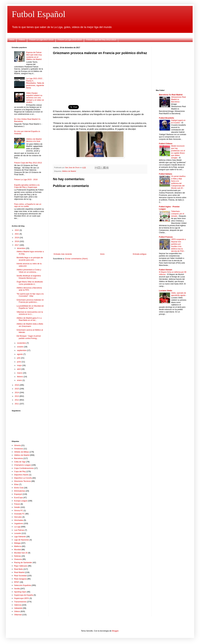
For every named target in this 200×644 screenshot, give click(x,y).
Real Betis (18, 569)
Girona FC (19, 510)
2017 (17, 245)
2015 (17, 389)
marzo (20, 373)
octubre (21, 347)
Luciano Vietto (166, 291)
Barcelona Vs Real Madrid (171, 95)
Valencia (18, 605)
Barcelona (18, 458)
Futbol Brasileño (167, 118)
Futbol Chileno (166, 144)
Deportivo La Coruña (23, 478)
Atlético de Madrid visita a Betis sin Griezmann (30, 325)
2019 (17, 238)
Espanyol (18, 494)
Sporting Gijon (20, 592)
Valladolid (18, 608)
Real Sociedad (20, 576)
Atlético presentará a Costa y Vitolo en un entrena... (29, 271)
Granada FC (19, 514)
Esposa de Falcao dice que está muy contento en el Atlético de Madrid (34, 56)
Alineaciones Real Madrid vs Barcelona (178, 99)
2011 (17, 404)
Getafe (17, 507)
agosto (20, 354)
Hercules (18, 517)
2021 (17, 234)
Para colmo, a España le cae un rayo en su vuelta (28, 205)
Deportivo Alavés (21, 475)
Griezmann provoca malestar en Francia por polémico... (30, 301)
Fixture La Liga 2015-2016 (70, 40)
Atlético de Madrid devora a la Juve (34, 140)
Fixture (17, 504)
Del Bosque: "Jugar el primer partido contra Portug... (29, 337)
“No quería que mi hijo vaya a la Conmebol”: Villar (30, 295)
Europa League (21, 501)
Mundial (17, 550)
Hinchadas (19, 520)
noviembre (22, 343)
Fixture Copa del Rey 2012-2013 (101, 40)
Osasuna (18, 559)
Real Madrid (19, 572)
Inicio (12, 40)
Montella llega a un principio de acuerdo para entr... (30, 259)
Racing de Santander (23, 562)
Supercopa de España (24, 595)
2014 (17, 392)
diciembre (21, 248)
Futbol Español (39, 14)
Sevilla (17, 589)
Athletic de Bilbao (21, 452)
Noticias (17, 556)
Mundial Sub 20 (21, 553)
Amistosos (19, 449)
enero (20, 380)
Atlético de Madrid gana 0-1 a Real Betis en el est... (29, 319)
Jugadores (19, 523)
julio (19, 358)
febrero (20, 377)
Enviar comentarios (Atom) (76, 259)
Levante (17, 533)
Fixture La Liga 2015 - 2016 (26, 179)
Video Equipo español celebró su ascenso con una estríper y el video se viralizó (35, 98)
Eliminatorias (20, 491)
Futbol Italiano (166, 174)
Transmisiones (20, 602)
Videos (22, 40)
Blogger (115, 631)
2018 (17, 241)
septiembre (22, 350)
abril (19, 369)
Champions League (22, 465)
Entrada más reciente (63, 254)
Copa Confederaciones (24, 468)
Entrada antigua (140, 254)
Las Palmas (19, 530)
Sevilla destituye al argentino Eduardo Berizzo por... (29, 277)
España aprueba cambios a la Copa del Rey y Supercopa (27, 186)
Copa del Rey (20, 471)
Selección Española (22, 585)
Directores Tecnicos (22, 481)
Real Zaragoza (20, 579)
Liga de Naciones (21, 540)
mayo (20, 365)
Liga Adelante (20, 537)
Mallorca (18, 546)
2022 (17, 230)
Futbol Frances (166, 237)
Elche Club (19, 488)
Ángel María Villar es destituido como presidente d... (30, 283)
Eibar (16, 484)
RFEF (17, 582)
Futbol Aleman (166, 270)
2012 (17, 400)
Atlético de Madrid (69, 171)
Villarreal (18, 615)
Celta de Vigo (20, 462)
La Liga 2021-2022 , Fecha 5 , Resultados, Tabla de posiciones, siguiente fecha (35, 83)
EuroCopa (18, 498)
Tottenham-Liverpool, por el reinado (178, 214)
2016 (17, 385)
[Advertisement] (100, 78)
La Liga (17, 527)
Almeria (17, 445)
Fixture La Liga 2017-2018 (41, 40)
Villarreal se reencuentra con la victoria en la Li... (30, 313)
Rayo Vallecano (21, 566)
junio (19, 362)
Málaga (17, 543)
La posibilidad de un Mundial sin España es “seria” (30, 307)
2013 (17, 396)
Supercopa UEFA (21, 598)
